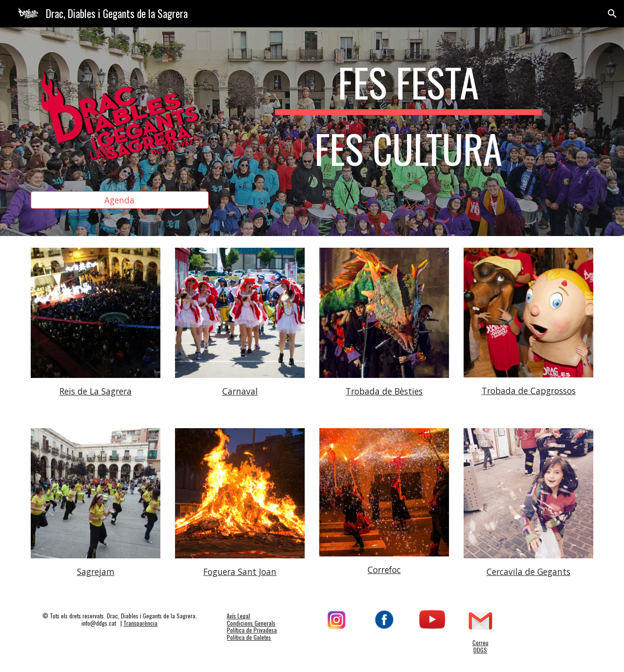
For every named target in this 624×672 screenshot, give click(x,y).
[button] (612, 14)
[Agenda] (120, 200)
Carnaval (240, 391)
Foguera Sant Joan (240, 572)
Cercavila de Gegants (528, 572)
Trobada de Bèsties (384, 391)
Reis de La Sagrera (96, 391)
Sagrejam (96, 572)
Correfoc (384, 570)
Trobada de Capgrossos (529, 391)
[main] (408, 120)
